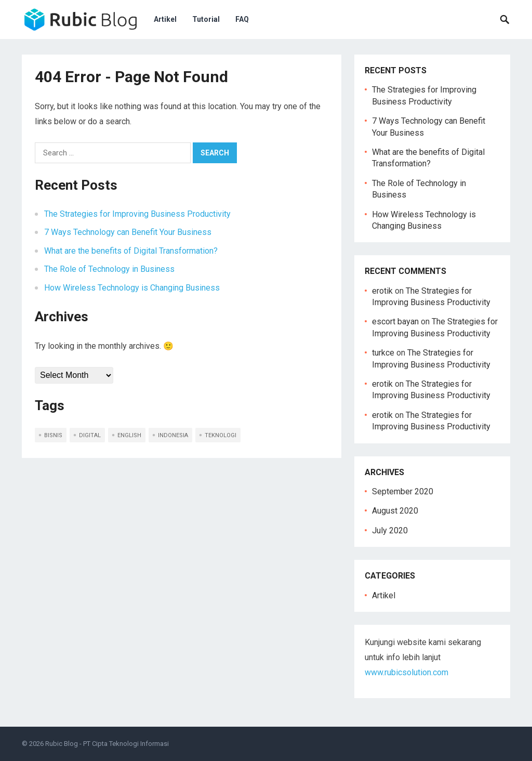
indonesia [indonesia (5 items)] (173, 435)
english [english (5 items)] (129, 435)
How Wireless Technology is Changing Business (132, 288)
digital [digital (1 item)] (90, 435)
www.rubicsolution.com (407, 672)
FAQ (242, 19)
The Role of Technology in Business (109, 269)
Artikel (165, 19)
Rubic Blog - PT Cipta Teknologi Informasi (107, 744)
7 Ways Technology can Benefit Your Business (128, 232)
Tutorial (206, 19)
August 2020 (395, 511)
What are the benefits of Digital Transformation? (131, 251)
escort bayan (395, 322)
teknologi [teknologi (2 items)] (221, 435)
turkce (383, 353)
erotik (382, 291)
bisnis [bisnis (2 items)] (53, 435)
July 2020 (390, 530)
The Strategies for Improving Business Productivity (137, 214)
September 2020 (403, 491)
